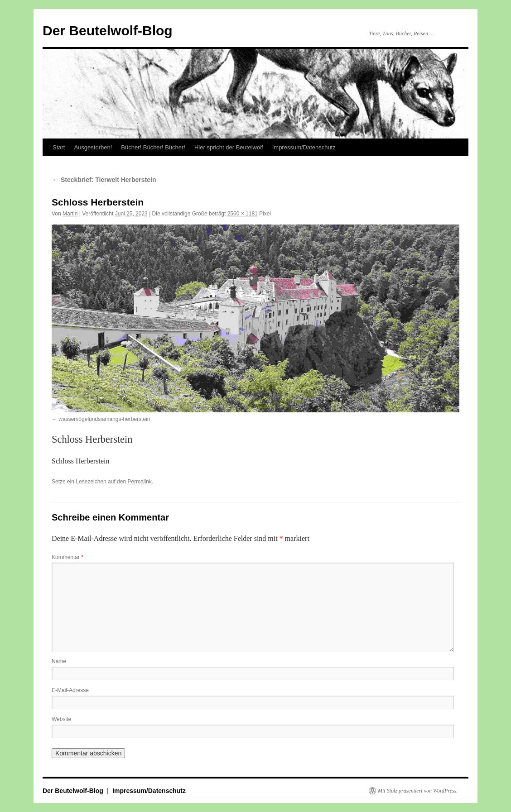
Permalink (139, 482)
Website (61, 719)
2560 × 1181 (243, 214)
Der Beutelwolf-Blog (108, 31)
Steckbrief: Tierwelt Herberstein (104, 180)
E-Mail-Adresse (70, 690)
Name (59, 661)
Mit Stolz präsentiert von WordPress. (418, 791)
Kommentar (67, 557)
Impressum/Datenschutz (304, 147)
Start (59, 147)
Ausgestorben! (93, 147)
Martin (70, 214)
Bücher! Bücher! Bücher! (153, 147)
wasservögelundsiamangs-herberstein (104, 419)
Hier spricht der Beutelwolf (229, 147)
